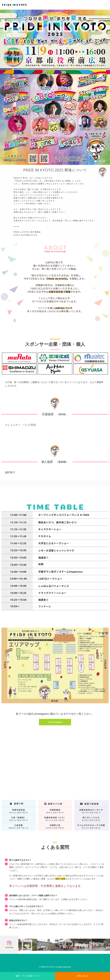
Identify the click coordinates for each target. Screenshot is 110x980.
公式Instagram (55, 722)
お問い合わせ (82, 976)
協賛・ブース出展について (27, 976)
